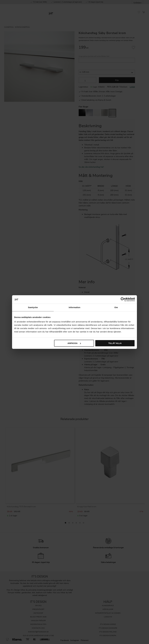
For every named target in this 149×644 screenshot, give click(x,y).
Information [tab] (74, 307)
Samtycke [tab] (33, 307)
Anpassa (74, 343)
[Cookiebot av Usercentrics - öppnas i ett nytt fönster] (123, 299)
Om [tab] (116, 307)
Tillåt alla (115, 343)
